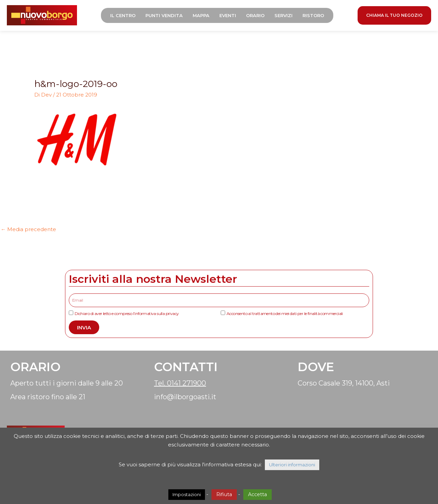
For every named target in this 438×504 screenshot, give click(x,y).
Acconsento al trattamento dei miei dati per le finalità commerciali (285, 313)
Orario (255, 15)
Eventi (228, 15)
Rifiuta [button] (224, 494)
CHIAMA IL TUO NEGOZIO (394, 15)
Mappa (201, 15)
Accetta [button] (257, 494)
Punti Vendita (164, 15)
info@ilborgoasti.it (185, 397)
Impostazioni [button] (187, 494)
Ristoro (313, 15)
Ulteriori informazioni (292, 465)
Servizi (284, 15)
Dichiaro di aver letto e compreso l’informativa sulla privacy (127, 313)
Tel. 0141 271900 (180, 383)
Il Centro (123, 15)
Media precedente (28, 229)
